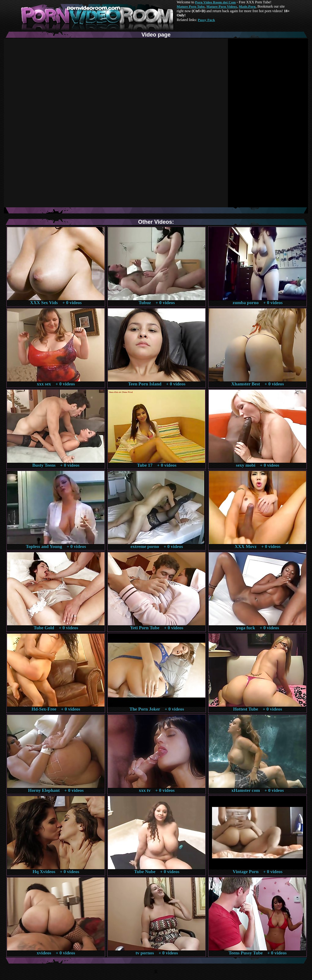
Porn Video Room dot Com (215, 2)
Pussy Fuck (206, 20)
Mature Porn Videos (222, 6)
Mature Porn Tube (191, 6)
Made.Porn (247, 6)
